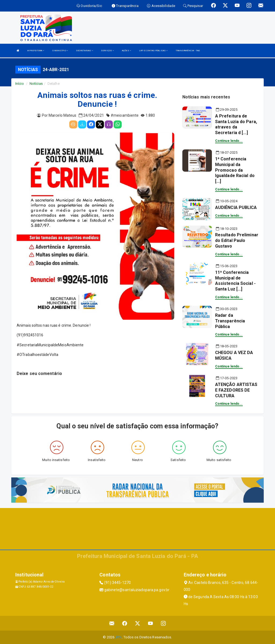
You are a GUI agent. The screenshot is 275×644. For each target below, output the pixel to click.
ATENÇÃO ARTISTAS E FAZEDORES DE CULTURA (236, 390)
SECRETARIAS (84, 51)
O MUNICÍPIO (60, 51)
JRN (118, 637)
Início (20, 84)
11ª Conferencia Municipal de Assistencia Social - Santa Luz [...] (235, 281)
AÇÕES (126, 51)
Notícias (36, 84)
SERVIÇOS (107, 51)
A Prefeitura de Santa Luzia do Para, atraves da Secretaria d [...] (236, 124)
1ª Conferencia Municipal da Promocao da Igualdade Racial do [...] (235, 170)
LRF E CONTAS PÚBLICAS (153, 51)
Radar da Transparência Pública (230, 321)
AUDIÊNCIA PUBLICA (236, 207)
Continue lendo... (229, 141)
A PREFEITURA (36, 51)
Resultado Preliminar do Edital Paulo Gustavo (237, 240)
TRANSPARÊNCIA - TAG (188, 51)
